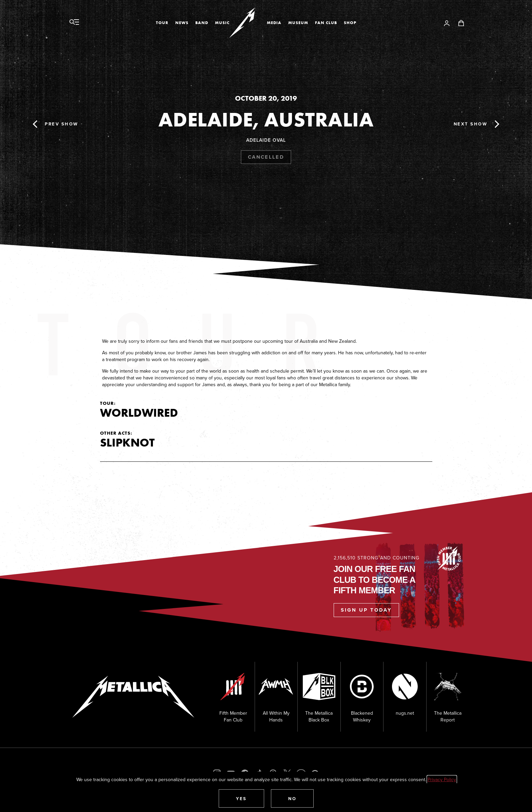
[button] (241, 798)
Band (202, 23)
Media (274, 23)
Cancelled (266, 157)
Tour (162, 23)
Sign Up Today (366, 610)
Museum (298, 23)
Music (222, 23)
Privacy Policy (442, 780)
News (182, 23)
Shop (350, 23)
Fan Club (326, 23)
